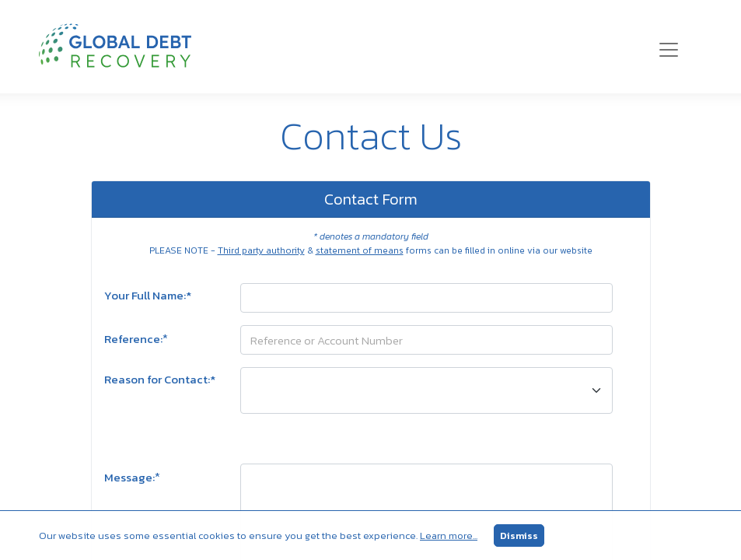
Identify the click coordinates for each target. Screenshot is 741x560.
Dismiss (519, 535)
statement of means (360, 250)
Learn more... (449, 535)
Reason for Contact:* (160, 380)
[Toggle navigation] (669, 50)
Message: (132, 477)
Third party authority (261, 250)
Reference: (136, 338)
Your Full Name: (148, 296)
